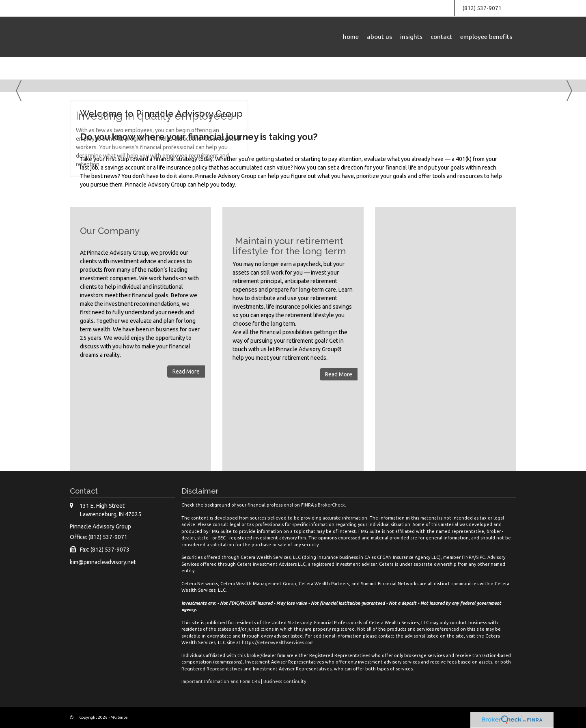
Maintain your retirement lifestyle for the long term (289, 246)
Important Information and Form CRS (221, 681)
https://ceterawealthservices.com (278, 642)
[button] (379, 37)
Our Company (110, 231)
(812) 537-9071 (482, 8)
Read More (186, 372)
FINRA (468, 557)
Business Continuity (285, 681)
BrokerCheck (331, 505)
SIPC (480, 557)
